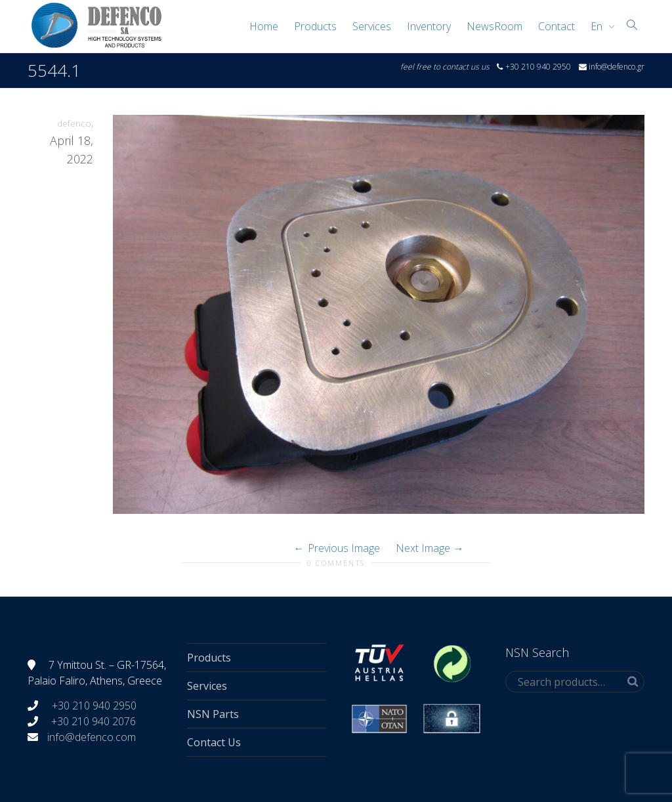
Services (372, 26)
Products (315, 26)
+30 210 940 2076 (94, 721)
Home (264, 26)
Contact (556, 26)
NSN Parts (213, 714)
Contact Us (214, 742)
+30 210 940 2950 (93, 706)
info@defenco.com (92, 737)
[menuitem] (599, 26)
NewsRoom (494, 26)
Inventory (429, 26)
